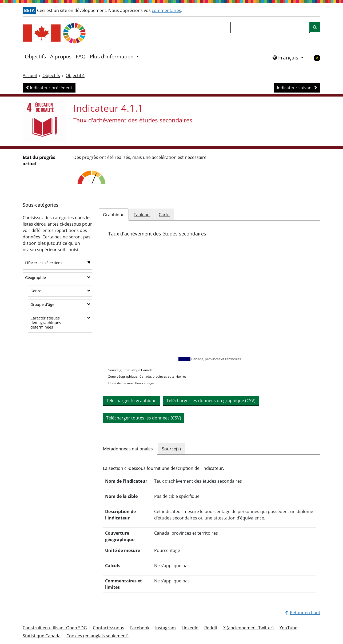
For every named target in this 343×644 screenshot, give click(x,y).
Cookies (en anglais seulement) (97, 636)
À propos (61, 57)
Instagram (165, 628)
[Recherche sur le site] (315, 27)
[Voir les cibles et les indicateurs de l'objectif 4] (44, 121)
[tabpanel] (210, 328)
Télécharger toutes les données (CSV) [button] (144, 418)
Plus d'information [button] (112, 57)
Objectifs (35, 57)
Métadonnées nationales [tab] (128, 449)
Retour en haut (303, 613)
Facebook (140, 628)
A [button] (317, 58)
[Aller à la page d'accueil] (69, 33)
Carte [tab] (164, 215)
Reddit (211, 628)
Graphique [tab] (114, 215)
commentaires (166, 10)
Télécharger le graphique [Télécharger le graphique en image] (131, 401)
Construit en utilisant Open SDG (55, 628)
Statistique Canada (42, 636)
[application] (210, 299)
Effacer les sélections (58, 263)
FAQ (81, 57)
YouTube (288, 628)
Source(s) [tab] (171, 449)
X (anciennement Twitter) (248, 628)
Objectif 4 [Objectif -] (75, 75)
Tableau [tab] (142, 215)
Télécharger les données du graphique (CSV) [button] (211, 401)
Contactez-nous (109, 628)
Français (286, 58)
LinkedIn (190, 628)
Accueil (30, 75)
